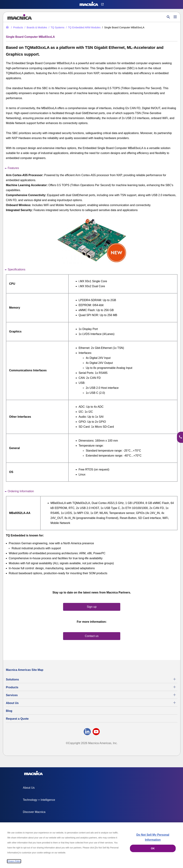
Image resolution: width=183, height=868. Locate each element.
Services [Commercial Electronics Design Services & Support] (12, 695)
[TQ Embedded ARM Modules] (83, 27)
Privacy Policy (14, 861)
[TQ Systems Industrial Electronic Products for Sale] (56, 27)
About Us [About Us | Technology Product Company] (12, 703)
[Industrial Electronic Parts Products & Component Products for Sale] (17, 27)
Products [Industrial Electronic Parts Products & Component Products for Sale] (12, 687)
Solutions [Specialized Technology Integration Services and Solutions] (12, 679)
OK (153, 848)
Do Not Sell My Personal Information (153, 837)
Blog (9, 711)
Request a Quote (17, 719)
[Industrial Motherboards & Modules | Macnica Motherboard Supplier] (35, 27)
